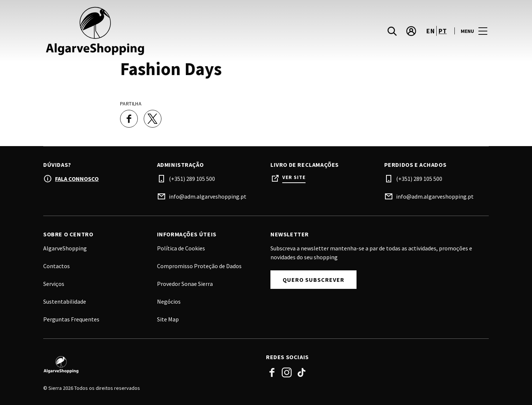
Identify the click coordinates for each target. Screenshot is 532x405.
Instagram (287, 372)
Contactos (57, 266)
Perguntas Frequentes (71, 319)
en (430, 31)
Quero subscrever (313, 280)
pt (443, 31)
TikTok (301, 372)
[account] (411, 31)
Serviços (54, 284)
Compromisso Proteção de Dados (199, 266)
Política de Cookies (181, 248)
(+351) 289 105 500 (192, 179)
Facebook (272, 372)
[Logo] (150, 365)
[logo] (155, 31)
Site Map (168, 319)
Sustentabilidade (65, 301)
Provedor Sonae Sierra (185, 284)
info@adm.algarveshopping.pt (208, 196)
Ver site (294, 177)
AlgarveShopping (65, 248)
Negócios (169, 301)
